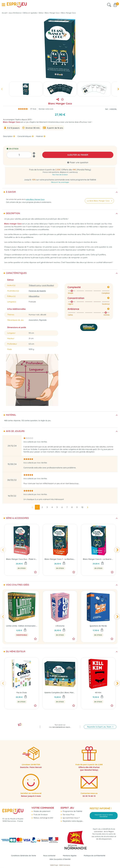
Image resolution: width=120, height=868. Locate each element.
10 (82, 507)
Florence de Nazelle (37, 291)
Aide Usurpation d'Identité (60, 859)
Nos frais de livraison (60, 175)
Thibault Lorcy (35, 285)
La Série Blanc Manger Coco (99, 201)
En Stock (22, 568)
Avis (33, 109)
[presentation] (2, 89)
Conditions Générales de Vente (22, 855)
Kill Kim (98, 693)
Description (8, 136)
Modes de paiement (42, 811)
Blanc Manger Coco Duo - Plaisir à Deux (22, 559)
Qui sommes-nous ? (71, 817)
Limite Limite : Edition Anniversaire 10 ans (22, 626)
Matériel (40, 136)
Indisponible (22, 635)
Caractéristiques (25, 136)
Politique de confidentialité (96, 855)
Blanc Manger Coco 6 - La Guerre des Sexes (98, 559)
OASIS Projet (54, 865)
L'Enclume (60, 626)
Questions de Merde (98, 626)
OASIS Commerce (65, 865)
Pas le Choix (22, 693)
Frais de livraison (40, 814)
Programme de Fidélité (72, 811)
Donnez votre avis (46, 109)
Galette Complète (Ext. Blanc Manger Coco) (60, 693)
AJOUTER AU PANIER (78, 155)
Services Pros (68, 814)
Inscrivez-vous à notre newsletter (104, 815)
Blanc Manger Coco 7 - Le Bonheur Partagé (60, 559)
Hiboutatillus (34, 296)
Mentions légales (70, 855)
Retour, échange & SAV (43, 817)
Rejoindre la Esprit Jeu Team (99, 724)
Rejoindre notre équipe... (73, 821)
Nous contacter (49, 855)
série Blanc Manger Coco (35, 199)
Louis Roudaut (48, 285)
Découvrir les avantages (60, 182)
